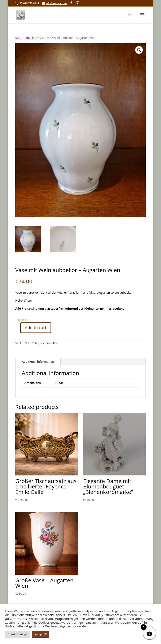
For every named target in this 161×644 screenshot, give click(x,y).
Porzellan (31, 38)
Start (19, 38)
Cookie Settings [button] (18, 634)
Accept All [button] (41, 634)
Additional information (38, 362)
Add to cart (36, 328)
